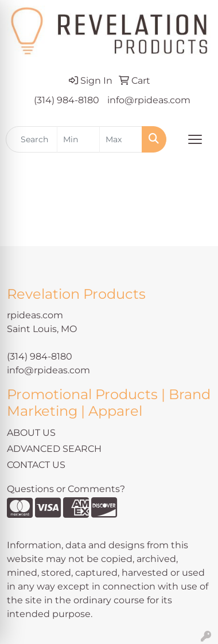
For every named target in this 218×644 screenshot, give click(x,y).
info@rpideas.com (149, 100)
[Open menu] (195, 139)
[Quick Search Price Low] (78, 139)
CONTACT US (36, 465)
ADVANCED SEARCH (54, 449)
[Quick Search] (32, 139)
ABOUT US (31, 433)
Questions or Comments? (66, 489)
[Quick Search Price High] (121, 139)
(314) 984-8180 (67, 100)
